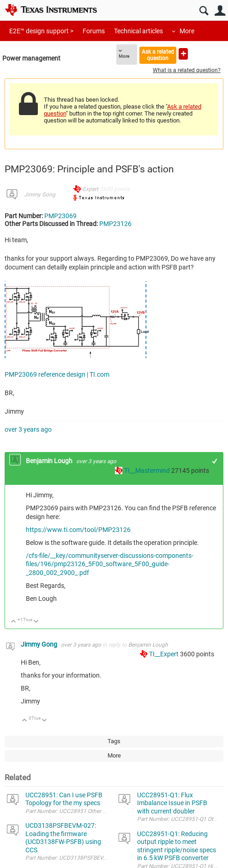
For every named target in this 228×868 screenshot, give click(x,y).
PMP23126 (115, 224)
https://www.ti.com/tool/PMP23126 (78, 530)
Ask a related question (158, 55)
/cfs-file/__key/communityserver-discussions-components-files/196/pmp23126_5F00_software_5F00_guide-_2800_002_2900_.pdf (110, 564)
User (220, 11)
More (187, 31)
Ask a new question (183, 54)
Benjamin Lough (50, 461)
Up (14, 622)
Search (204, 11)
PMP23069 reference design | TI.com (57, 374)
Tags (114, 741)
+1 (215, 461)
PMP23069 (60, 216)
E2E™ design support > (41, 31)
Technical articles (138, 31)
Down (36, 622)
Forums (94, 31)
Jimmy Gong (40, 195)
